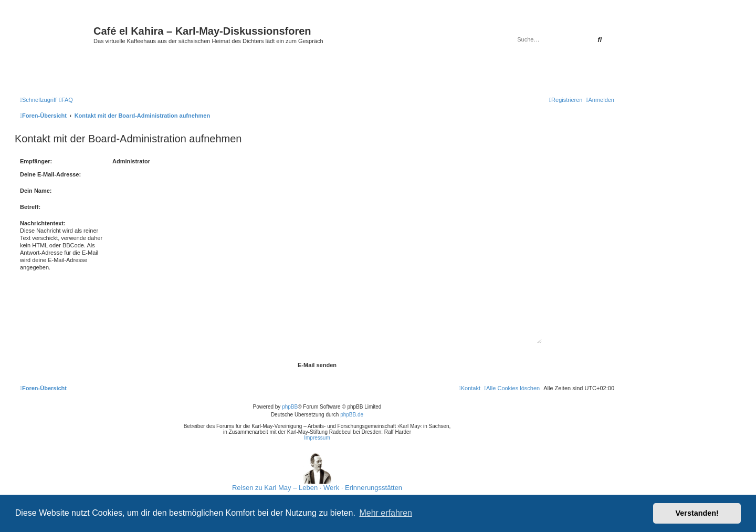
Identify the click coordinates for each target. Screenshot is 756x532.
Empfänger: (36, 161)
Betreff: (30, 207)
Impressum (317, 438)
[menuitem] (66, 100)
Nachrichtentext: (43, 223)
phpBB (290, 407)
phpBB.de (352, 415)
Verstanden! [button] (697, 513)
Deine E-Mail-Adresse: (50, 174)
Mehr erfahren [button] (386, 513)
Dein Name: (36, 191)
